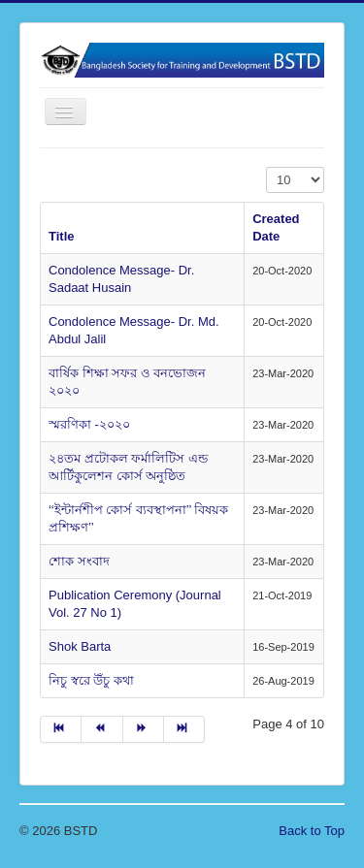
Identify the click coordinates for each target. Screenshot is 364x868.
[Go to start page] (61, 729)
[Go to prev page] (102, 729)
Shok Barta (80, 646)
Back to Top (312, 831)
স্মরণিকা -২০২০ (89, 424)
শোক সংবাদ (79, 561)
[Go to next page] (144, 729)
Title (62, 236)
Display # (266, 167)
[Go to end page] (184, 729)
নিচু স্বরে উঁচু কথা (91, 680)
